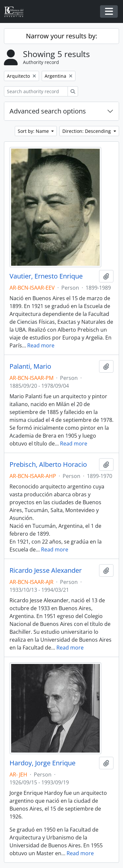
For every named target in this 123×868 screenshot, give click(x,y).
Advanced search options (48, 111)
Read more (41, 345)
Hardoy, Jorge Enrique (42, 763)
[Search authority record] (36, 91)
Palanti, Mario (30, 366)
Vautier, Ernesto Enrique (46, 276)
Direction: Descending (87, 131)
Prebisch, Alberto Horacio (48, 465)
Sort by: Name (34, 131)
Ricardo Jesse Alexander (46, 570)
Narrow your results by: (61, 36)
